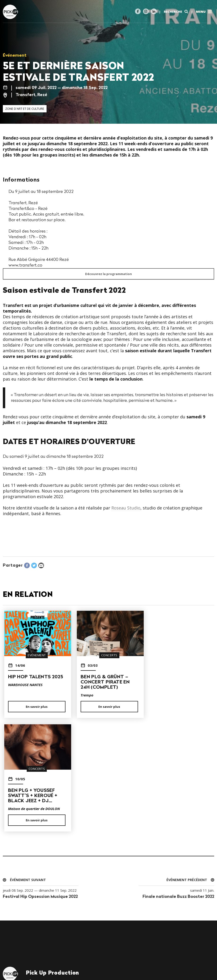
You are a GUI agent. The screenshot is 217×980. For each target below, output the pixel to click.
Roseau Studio (126, 508)
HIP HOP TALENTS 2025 (36, 677)
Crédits (44, 960)
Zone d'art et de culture (25, 109)
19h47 (25, 966)
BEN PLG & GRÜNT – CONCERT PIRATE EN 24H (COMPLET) (104, 682)
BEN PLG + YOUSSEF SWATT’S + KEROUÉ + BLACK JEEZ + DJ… (175, 682)
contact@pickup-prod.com (54, 873)
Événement (15, 55)
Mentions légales (18, 960)
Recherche (176, 12)
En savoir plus (36, 707)
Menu (204, 12)
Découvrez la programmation (108, 274)
